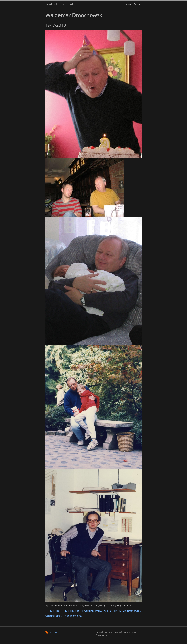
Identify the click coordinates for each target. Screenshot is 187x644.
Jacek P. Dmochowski (60, 4)
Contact (138, 4)
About (128, 4)
